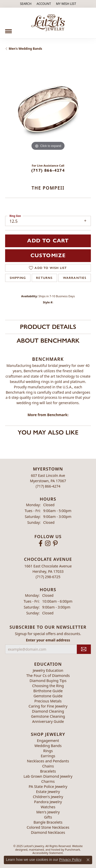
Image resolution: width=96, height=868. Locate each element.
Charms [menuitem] (48, 781)
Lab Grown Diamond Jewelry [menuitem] (48, 776)
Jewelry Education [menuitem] (48, 670)
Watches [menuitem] (48, 807)
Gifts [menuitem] (48, 817)
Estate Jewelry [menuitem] (48, 792)
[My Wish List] (66, 4)
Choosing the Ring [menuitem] (48, 685)
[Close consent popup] (88, 860)
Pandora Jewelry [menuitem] (48, 802)
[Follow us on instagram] (48, 543)
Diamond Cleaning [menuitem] (48, 711)
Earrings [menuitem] (48, 756)
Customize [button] (48, 255)
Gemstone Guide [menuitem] (48, 696)
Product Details (48, 327)
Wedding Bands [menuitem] (48, 746)
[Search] (26, 4)
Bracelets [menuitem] (48, 771)
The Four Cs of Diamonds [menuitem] (48, 675)
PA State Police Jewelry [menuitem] (48, 786)
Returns (44, 278)
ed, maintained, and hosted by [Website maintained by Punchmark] (45, 849)
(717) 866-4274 (48, 170)
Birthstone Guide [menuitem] (48, 691)
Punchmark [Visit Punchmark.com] (73, 849)
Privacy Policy (70, 860)
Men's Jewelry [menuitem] (48, 812)
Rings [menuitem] (48, 751)
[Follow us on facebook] (41, 543)
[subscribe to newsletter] (84, 649)
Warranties (75, 278)
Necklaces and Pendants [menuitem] (48, 761)
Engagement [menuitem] (48, 741)
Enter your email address (48, 640)
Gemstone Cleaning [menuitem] (48, 716)
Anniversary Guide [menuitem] (48, 721)
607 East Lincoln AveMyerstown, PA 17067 (48, 481)
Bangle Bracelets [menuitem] (48, 822)
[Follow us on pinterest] (55, 543)
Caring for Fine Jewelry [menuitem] (48, 706)
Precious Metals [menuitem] (48, 701)
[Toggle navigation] (8, 29)
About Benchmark (48, 340)
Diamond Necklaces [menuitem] (48, 832)
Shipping (18, 278)
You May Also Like (48, 432)
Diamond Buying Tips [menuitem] (48, 680)
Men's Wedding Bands (25, 49)
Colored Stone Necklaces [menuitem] (48, 827)
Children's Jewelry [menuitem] (48, 797)
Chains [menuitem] (48, 766)
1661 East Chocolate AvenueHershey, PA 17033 (48, 571)
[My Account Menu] (44, 4)
